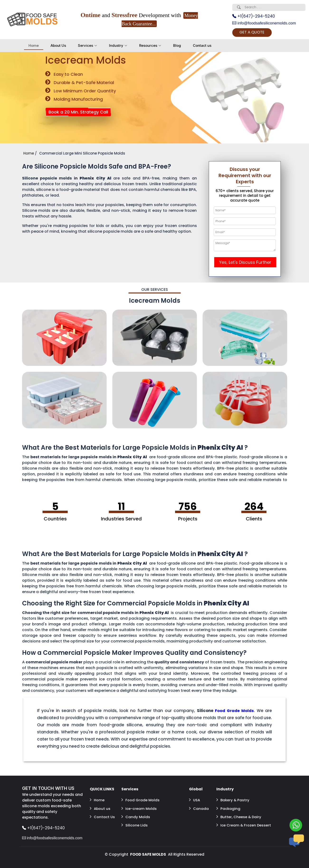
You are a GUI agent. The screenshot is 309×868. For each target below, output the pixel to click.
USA (195, 801)
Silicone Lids (135, 822)
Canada (199, 808)
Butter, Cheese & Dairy (240, 815)
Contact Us (103, 815)
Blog (177, 47)
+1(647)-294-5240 (255, 17)
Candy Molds (136, 815)
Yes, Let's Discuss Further (245, 263)
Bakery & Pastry (233, 801)
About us (100, 808)
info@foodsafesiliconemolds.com (266, 24)
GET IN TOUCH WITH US (50, 790)
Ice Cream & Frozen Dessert (237, 825)
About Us (58, 47)
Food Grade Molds (141, 801)
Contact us (202, 47)
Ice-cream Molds (140, 808)
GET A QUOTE (258, 33)
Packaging (229, 808)
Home (34, 47)
